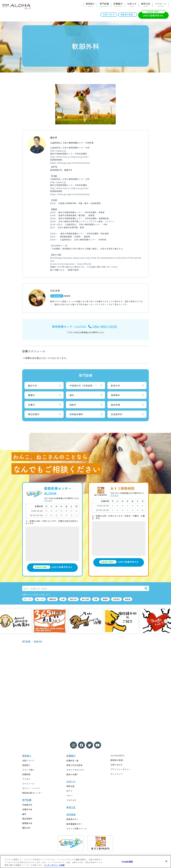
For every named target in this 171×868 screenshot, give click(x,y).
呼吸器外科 (27, 805)
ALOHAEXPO (117, 755)
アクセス (48, 501)
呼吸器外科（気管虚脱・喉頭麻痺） (87, 386)
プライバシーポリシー (120, 769)
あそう (69, 791)
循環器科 (115, 395)
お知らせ (132, 5)
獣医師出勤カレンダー (32, 793)
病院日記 (146, 5)
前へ (5, 621)
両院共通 (70, 786)
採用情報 (71, 814)
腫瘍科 (31, 395)
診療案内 (118, 5)
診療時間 (26, 774)
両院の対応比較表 (74, 765)
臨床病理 (115, 405)
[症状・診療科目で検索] (83, 588)
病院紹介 (90, 5)
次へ (166, 621)
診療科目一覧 (72, 760)
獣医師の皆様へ (128, 15)
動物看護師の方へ (74, 824)
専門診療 (104, 5)
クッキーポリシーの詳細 (54, 865)
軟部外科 (115, 386)
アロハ (69, 796)
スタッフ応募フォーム (76, 829)
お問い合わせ (109, 15)
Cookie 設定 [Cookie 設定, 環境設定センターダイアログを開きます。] (127, 861)
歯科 (72, 395)
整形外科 (33, 386)
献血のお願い (72, 774)
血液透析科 (117, 414)
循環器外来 (27, 823)
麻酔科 (73, 405)
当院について (28, 760)
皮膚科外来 (27, 809)
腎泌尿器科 (34, 414)
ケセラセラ (71, 800)
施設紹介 (26, 765)
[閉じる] (166, 861)
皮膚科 (31, 405)
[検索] (146, 588)
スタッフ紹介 (28, 770)
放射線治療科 (76, 414)
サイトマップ (116, 774)
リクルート (161, 5)
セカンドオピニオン (75, 770)
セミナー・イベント (31, 788)
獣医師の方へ (72, 819)
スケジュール (28, 784)
